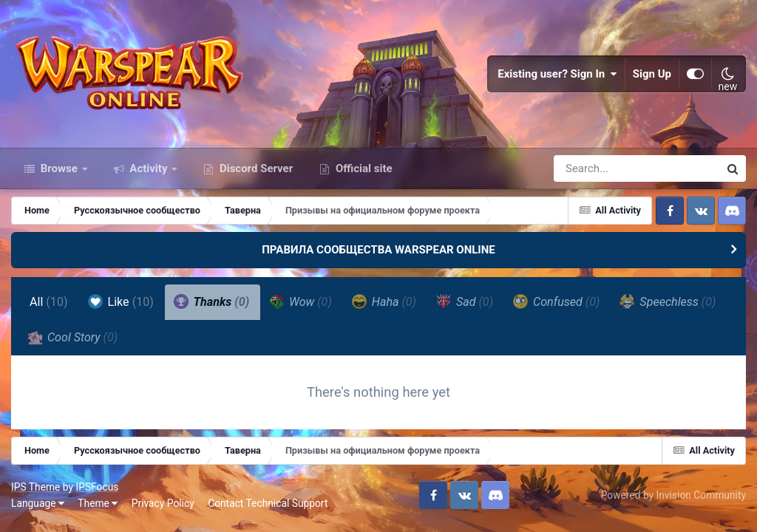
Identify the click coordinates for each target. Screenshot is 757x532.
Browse (59, 168)
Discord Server (255, 168)
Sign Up (652, 74)
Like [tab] (121, 301)
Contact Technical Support (268, 503)
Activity (149, 168)
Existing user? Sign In (557, 74)
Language (38, 503)
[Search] (594, 168)
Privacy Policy (163, 503)
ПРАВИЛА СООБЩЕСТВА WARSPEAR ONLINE (378, 250)
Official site (362, 168)
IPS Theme (35, 487)
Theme (98, 503)
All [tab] (49, 302)
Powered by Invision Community (673, 495)
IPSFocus (97, 487)
